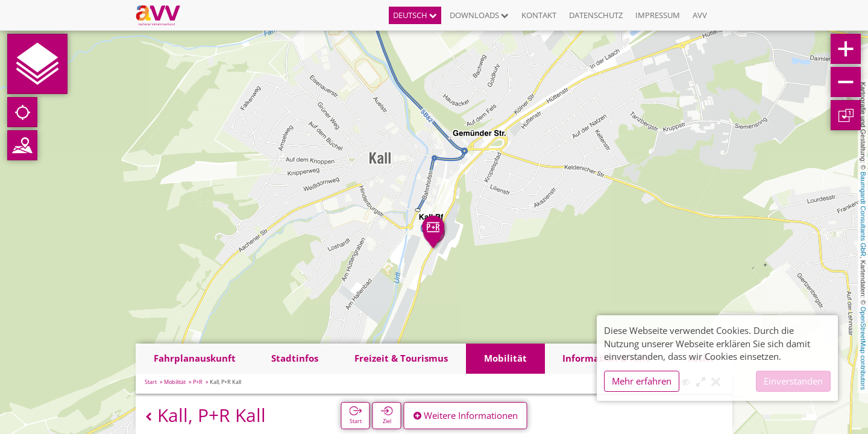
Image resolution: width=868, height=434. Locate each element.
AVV (700, 15)
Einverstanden (793, 381)
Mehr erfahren (642, 381)
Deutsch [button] (415, 15)
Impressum (658, 15)
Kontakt (539, 15)
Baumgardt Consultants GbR (863, 214)
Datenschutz (596, 15)
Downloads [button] (479, 15)
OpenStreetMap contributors (863, 348)
